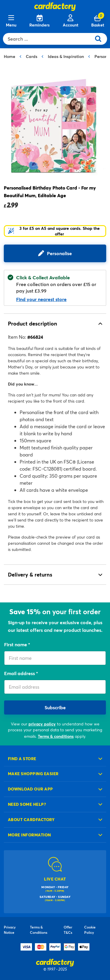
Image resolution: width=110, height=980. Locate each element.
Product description (33, 323)
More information (29, 835)
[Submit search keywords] (100, 39)
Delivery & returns (30, 574)
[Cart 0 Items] (98, 21)
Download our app (31, 789)
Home (10, 56)
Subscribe (55, 707)
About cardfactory (31, 819)
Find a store (22, 759)
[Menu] (11, 21)
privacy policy (42, 724)
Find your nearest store (41, 299)
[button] (55, 231)
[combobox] (49, 39)
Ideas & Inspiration (66, 56)
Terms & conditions (56, 736)
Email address (20, 673)
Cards (32, 56)
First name (16, 644)
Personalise (59, 253)
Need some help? (27, 804)
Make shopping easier (33, 774)
